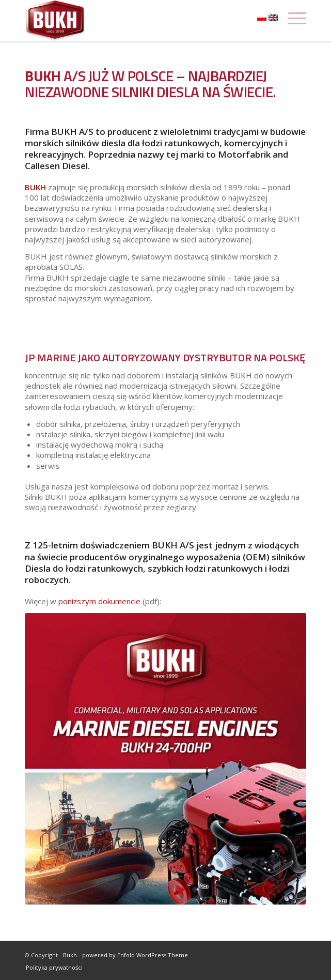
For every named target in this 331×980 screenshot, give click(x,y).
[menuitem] (52, 968)
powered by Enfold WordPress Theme (135, 955)
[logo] (137, 21)
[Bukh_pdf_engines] (165, 759)
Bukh (70, 955)
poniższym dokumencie (98, 601)
